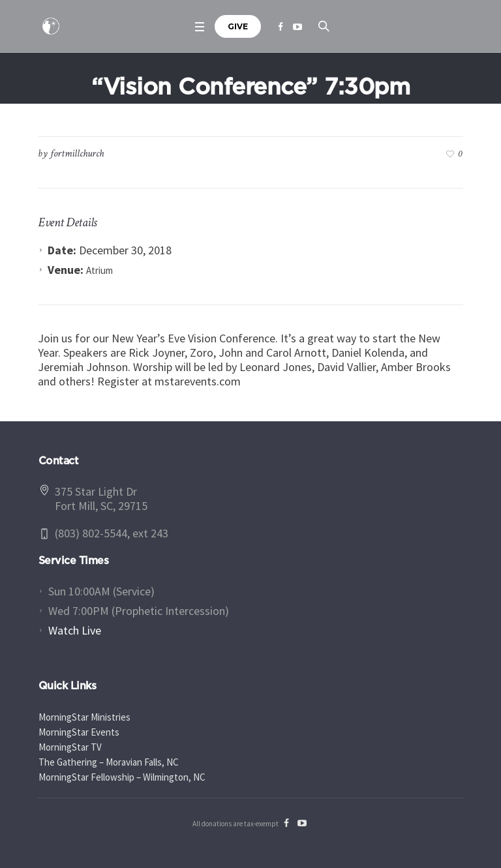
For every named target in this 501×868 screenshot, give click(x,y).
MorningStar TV (70, 747)
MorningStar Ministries (84, 717)
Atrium (99, 270)
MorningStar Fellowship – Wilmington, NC (122, 777)
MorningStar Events (79, 732)
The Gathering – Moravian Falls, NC (109, 762)
